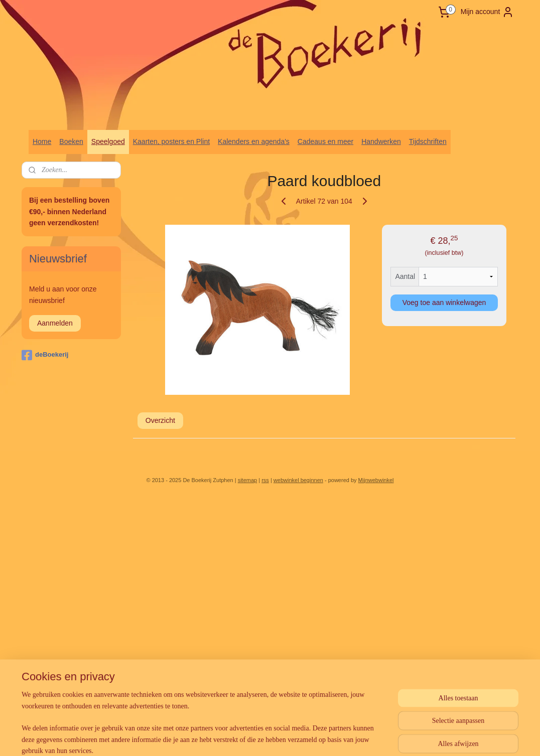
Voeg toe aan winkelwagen (444, 303)
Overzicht (160, 420)
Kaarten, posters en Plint (171, 141)
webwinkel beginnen (298, 480)
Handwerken (381, 141)
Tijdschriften (428, 141)
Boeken (71, 141)
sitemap (248, 480)
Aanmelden (55, 323)
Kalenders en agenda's (254, 141)
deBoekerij (45, 355)
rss (265, 480)
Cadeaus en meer (325, 141)
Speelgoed (108, 141)
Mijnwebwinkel (376, 480)
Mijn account (488, 12)
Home (42, 141)
